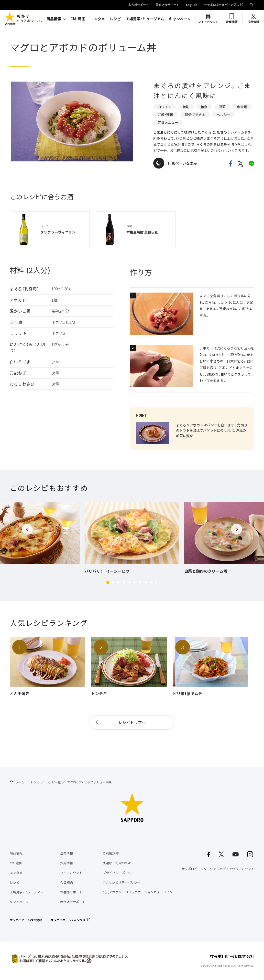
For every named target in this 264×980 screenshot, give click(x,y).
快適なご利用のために (119, 863)
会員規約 (66, 882)
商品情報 (54, 19)
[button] (108, 582)
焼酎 (186, 107)
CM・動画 (78, 19)
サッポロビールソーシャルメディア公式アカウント (218, 869)
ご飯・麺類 (165, 115)
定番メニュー (168, 122)
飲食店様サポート (167, 5)
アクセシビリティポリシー (121, 882)
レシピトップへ (132, 722)
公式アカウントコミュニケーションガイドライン (138, 892)
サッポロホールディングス (222, 5)
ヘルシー (223, 115)
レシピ (115, 19)
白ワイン (165, 107)
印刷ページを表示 (183, 163)
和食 (204, 107)
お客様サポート (139, 5)
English (192, 5)
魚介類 (242, 107)
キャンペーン (180, 19)
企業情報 (232, 22)
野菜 (222, 107)
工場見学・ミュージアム (145, 19)
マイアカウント (208, 22)
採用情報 (253, 22)
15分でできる (195, 115)
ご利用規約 (111, 853)
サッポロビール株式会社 (26, 920)
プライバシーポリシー (119, 873)
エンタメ (98, 19)
